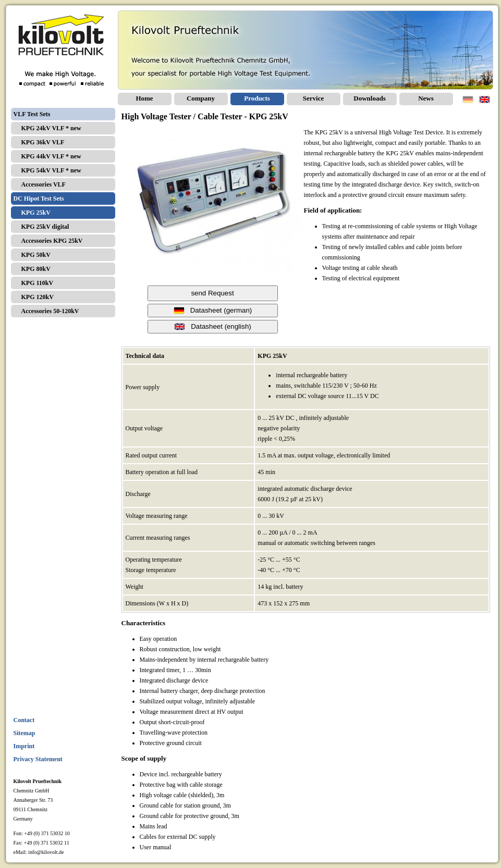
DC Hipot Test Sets (39, 199)
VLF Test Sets (32, 114)
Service (313, 98)
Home (144, 98)
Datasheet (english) (212, 327)
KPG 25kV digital (45, 227)
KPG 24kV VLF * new (51, 128)
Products (257, 98)
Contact (24, 720)
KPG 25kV (36, 213)
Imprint (24, 746)
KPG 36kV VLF (43, 142)
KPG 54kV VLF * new (51, 170)
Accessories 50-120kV (50, 311)
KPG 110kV (38, 283)
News (426, 98)
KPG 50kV (36, 255)
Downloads (369, 98)
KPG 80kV (36, 269)
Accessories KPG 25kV (52, 241)
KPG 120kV (38, 297)
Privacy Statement (38, 759)
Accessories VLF (44, 184)
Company (201, 98)
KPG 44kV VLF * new (51, 156)
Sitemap (25, 733)
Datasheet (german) (213, 311)
